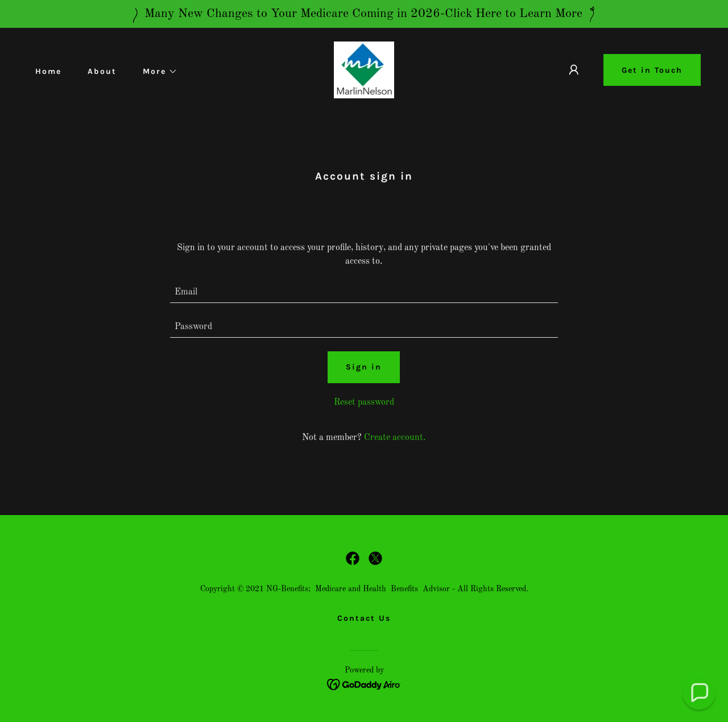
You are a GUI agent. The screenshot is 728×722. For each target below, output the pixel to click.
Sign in (364, 367)
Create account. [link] (395, 438)
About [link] (102, 71)
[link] (364, 70)
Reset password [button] (364, 403)
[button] (156, 72)
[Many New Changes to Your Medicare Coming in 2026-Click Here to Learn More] (364, 14)
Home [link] (48, 71)
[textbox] (364, 292)
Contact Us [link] (364, 618)
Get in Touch (652, 70)
